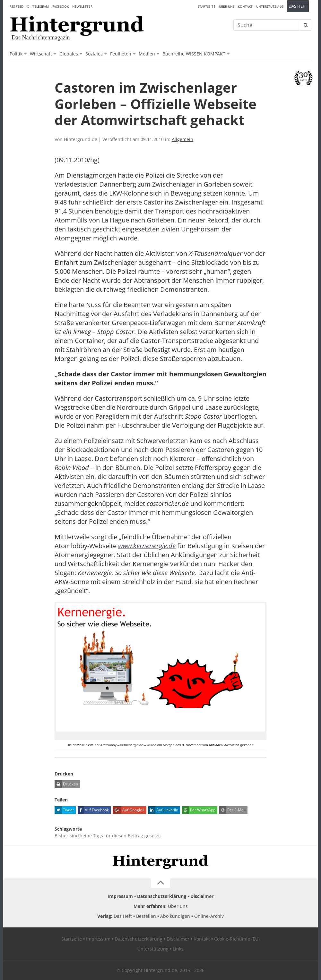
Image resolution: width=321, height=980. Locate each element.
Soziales (94, 54)
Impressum (120, 896)
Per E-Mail (232, 810)
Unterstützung (270, 6)
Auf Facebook (93, 810)
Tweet (64, 810)
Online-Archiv (209, 916)
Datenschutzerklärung (162, 896)
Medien (147, 54)
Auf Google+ (129, 810)
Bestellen (146, 916)
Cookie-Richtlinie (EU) (237, 939)
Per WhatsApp (199, 810)
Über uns (227, 6)
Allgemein (182, 139)
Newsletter (82, 6)
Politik (16, 54)
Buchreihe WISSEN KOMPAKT (194, 54)
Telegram (41, 6)
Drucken (66, 784)
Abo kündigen (175, 916)
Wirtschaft (41, 54)
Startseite (207, 6)
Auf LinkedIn (163, 810)
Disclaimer (202, 896)
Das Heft (298, 6)
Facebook (61, 6)
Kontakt (245, 6)
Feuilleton (121, 54)
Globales (69, 54)
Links (178, 949)
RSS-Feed (17, 6)
